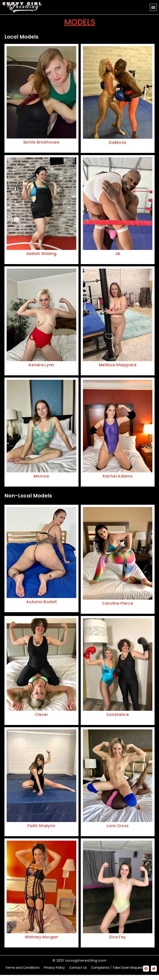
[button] (153, 7)
